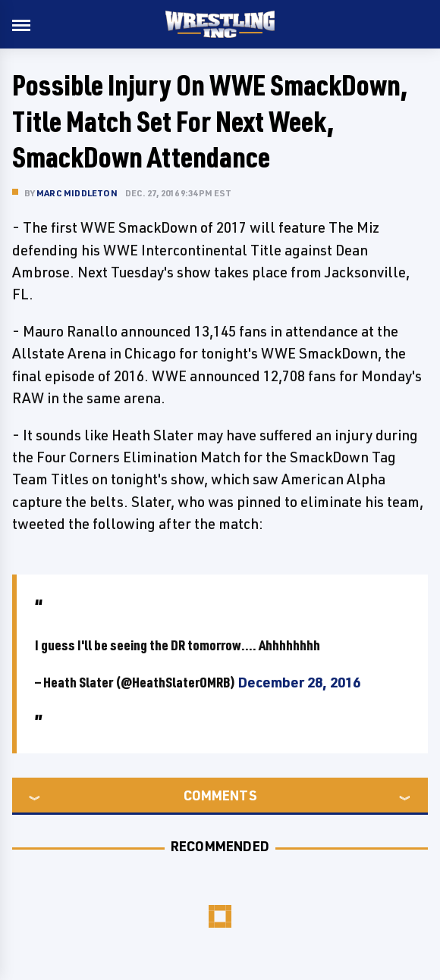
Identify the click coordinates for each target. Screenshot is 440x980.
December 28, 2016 (299, 682)
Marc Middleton (77, 193)
